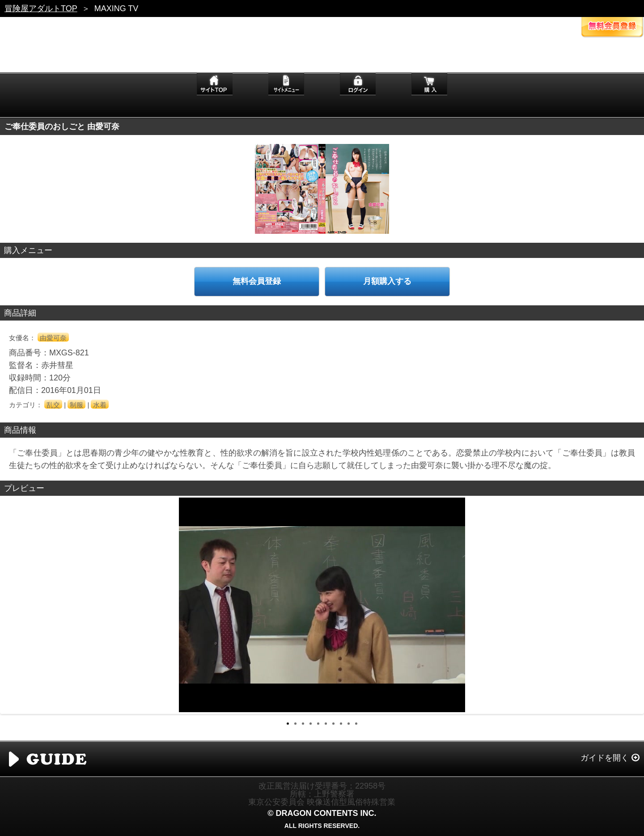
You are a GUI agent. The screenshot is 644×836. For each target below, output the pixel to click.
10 (356, 724)
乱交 (53, 405)
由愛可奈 (53, 338)
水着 (100, 405)
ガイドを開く (605, 758)
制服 (76, 405)
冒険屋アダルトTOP (41, 8)
